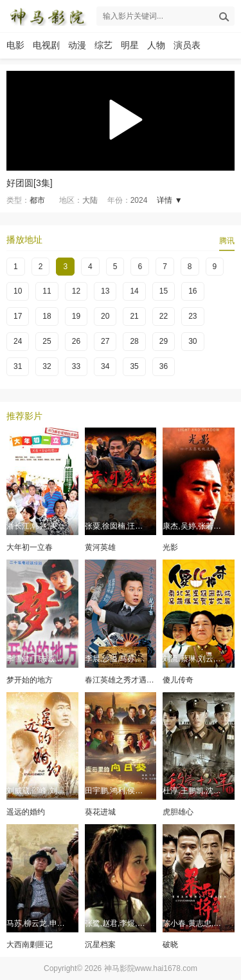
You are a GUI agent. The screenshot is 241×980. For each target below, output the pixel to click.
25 (47, 341)
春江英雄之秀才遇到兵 (123, 680)
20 (105, 316)
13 (105, 291)
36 (164, 366)
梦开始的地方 (30, 680)
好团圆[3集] (30, 183)
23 (192, 316)
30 (192, 341)
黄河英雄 (100, 547)
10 (18, 291)
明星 (130, 45)
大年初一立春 (30, 547)
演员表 (187, 45)
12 (76, 291)
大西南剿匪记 (30, 945)
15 (164, 291)
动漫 (77, 45)
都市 (37, 200)
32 (47, 366)
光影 (170, 547)
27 (105, 341)
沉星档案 (100, 945)
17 (18, 316)
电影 (15, 45)
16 (192, 291)
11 (47, 291)
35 (134, 366)
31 (18, 366)
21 (134, 316)
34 (105, 366)
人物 (156, 45)
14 (134, 291)
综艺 (103, 45)
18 (47, 316)
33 (76, 366)
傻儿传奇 (178, 680)
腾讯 (227, 241)
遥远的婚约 (26, 812)
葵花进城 (100, 812)
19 (76, 316)
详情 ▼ (169, 200)
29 (164, 341)
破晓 (170, 945)
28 (134, 341)
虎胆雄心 (178, 812)
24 (18, 341)
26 (76, 341)
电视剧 (46, 45)
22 (164, 316)
